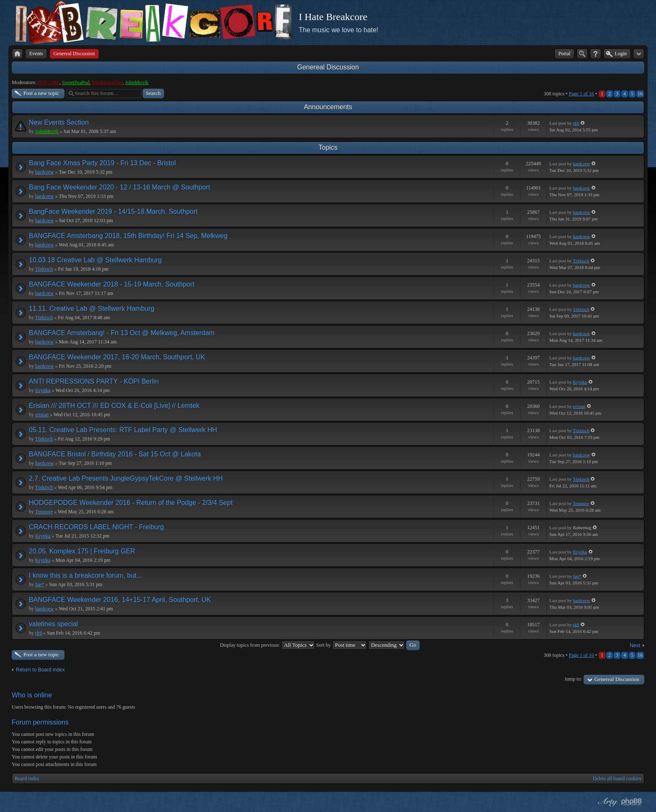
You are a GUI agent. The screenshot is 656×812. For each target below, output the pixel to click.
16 (640, 94)
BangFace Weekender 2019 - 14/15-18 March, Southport (113, 211)
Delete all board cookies (617, 779)
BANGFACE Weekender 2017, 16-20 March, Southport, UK (117, 357)
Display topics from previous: (268, 645)
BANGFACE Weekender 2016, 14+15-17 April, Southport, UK (120, 600)
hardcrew (45, 172)
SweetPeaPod (76, 82)
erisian (42, 415)
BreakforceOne (107, 82)
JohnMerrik (137, 82)
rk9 (576, 123)
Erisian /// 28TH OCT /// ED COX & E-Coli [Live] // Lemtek (114, 406)
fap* (40, 584)
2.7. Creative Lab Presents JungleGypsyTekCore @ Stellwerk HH (126, 478)
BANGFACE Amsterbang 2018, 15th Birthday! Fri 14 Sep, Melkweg (128, 236)
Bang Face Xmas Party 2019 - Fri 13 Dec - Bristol (102, 163)
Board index (27, 779)
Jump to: (573, 679)
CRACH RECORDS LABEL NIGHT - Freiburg (96, 527)
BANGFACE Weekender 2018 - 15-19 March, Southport (111, 284)
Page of (581, 94)
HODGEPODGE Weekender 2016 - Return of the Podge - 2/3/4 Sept (131, 503)
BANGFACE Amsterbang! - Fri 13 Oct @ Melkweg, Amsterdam (122, 333)
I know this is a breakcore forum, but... (85, 575)
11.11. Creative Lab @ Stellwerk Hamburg (92, 309)
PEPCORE (49, 82)
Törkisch (44, 269)
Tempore (44, 512)
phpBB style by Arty (607, 802)
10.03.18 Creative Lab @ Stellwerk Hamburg (95, 260)
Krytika (43, 390)
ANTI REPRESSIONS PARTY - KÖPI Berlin (94, 381)
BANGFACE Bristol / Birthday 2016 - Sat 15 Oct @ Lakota (115, 454)
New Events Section (59, 122)
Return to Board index (40, 670)
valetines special (53, 624)
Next (635, 646)
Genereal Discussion (328, 67)
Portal (565, 54)
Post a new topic (41, 93)
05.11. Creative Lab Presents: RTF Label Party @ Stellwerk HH (123, 430)
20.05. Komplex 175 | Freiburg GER (82, 551)
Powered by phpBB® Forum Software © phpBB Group (632, 802)
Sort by (342, 645)
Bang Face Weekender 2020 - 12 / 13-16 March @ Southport (119, 187)
